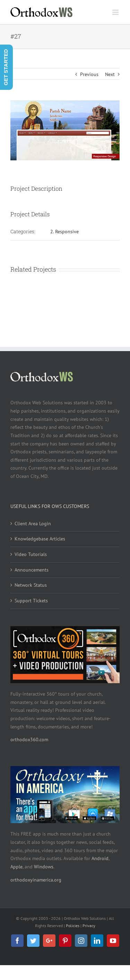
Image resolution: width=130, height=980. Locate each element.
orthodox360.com (29, 739)
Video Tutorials (31, 554)
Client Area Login (33, 524)
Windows (44, 867)
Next (110, 74)
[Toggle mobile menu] (116, 12)
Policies (73, 926)
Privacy (89, 926)
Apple (16, 867)
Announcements (32, 570)
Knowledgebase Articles (40, 539)
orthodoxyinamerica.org (36, 880)
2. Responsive (64, 232)
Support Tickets (31, 601)
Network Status (31, 585)
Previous (89, 74)
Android (100, 858)
